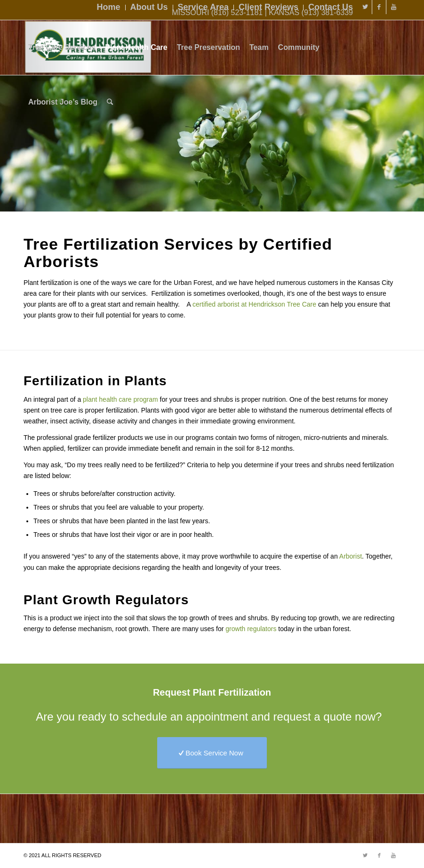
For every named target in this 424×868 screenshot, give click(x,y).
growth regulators (251, 629)
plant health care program (120, 399)
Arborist (351, 556)
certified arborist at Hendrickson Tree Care (254, 304)
